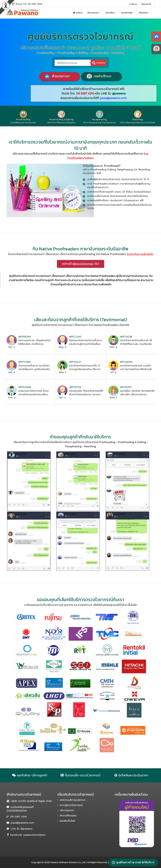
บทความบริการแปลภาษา (73, 800)
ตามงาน (99, 63)
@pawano (26, 829)
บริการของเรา (67, 810)
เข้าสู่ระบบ (133, 4)
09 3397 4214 (18, 817)
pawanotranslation (35, 835)
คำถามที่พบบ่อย (68, 816)
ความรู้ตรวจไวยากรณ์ (71, 805)
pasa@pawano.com (22, 823)
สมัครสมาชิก (146, 4)
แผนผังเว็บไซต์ (67, 821)
